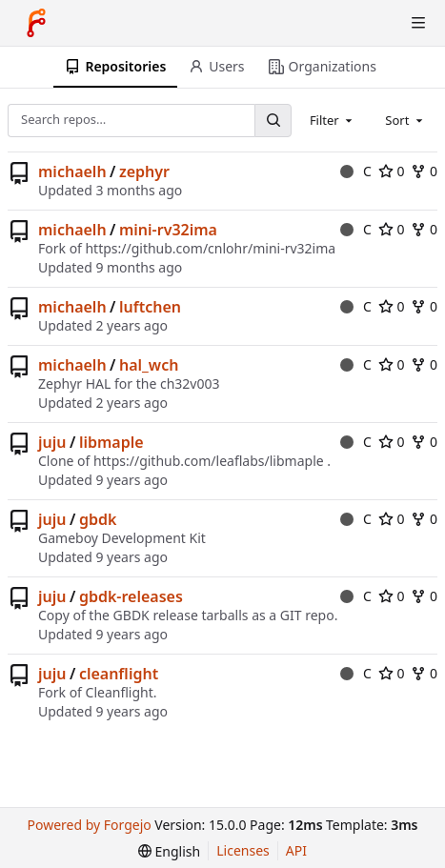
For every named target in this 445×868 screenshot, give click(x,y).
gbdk (98, 519)
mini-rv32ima (168, 230)
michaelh (72, 172)
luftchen (150, 307)
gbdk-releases (131, 596)
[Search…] (273, 121)
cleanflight (119, 674)
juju (52, 442)
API (296, 850)
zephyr (144, 172)
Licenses (243, 850)
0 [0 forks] (424, 171)
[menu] (169, 851)
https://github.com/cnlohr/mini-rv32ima (210, 248)
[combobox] (333, 120)
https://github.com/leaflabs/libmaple (209, 461)
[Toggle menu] (418, 23)
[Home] (36, 23)
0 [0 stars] (392, 171)
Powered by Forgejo (90, 825)
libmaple (111, 442)
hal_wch (149, 365)
